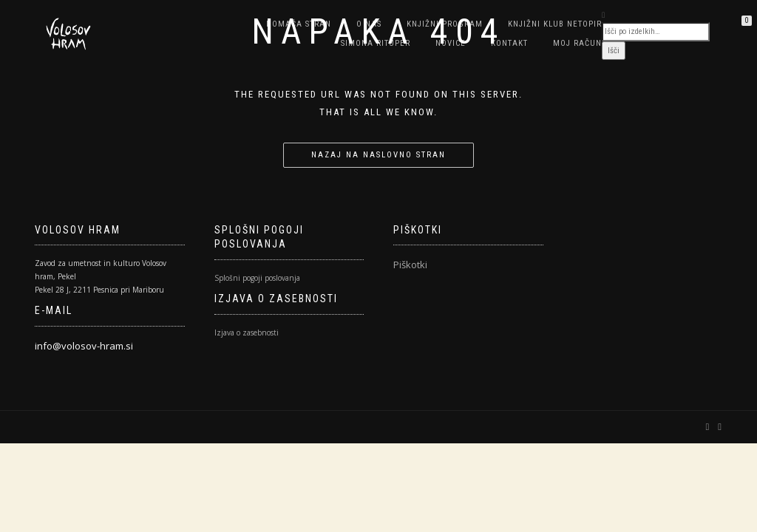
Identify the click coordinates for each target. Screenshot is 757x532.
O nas (369, 24)
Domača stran (299, 24)
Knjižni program (445, 24)
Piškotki (410, 265)
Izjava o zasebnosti (247, 332)
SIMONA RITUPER (376, 43)
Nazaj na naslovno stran (378, 155)
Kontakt (509, 43)
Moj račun (577, 43)
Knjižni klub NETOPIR (555, 24)
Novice (451, 43)
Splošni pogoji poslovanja (257, 278)
